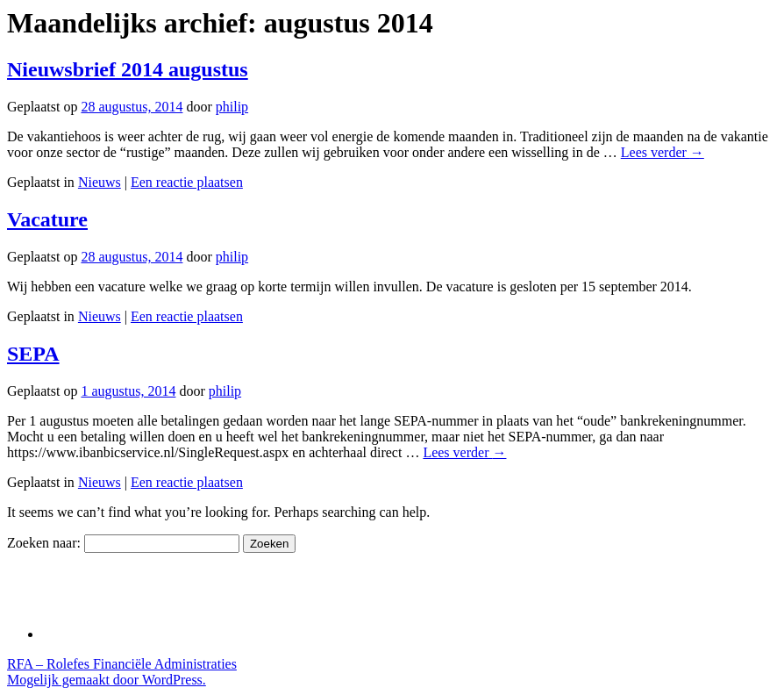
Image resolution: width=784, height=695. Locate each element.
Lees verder (663, 152)
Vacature (47, 219)
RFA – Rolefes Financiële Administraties (122, 664)
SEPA (33, 354)
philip (232, 107)
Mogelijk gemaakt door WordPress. (107, 680)
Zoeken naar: (44, 543)
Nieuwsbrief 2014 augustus (128, 69)
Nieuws (100, 182)
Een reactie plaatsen (187, 182)
